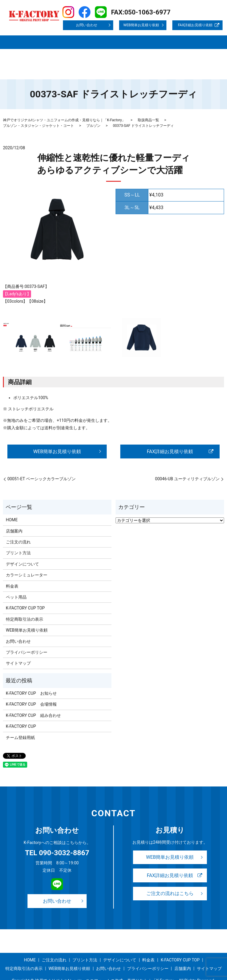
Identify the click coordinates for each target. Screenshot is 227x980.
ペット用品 (16, 581)
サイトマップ (17, 56)
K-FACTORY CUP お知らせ (31, 677)
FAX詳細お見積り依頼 (195, 25)
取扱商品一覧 (52, 37)
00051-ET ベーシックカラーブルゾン (42, 463)
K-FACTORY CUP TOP (24, 47)
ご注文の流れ (80, 37)
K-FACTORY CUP (21, 710)
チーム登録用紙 (20, 721)
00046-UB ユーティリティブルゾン (187, 463)
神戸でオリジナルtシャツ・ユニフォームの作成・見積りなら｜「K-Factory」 (64, 103)
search (35, 56)
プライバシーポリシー (108, 47)
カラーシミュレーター (27, 559)
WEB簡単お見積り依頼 (141, 25)
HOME (11, 37)
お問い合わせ (87, 25)
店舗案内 (28, 37)
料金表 (167, 37)
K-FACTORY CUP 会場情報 (31, 688)
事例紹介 (184, 37)
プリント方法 (108, 37)
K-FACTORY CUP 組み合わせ (33, 699)
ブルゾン (93, 109)
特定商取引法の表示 (65, 47)
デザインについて (140, 37)
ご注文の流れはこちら (170, 879)
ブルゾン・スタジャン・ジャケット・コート (38, 109)
